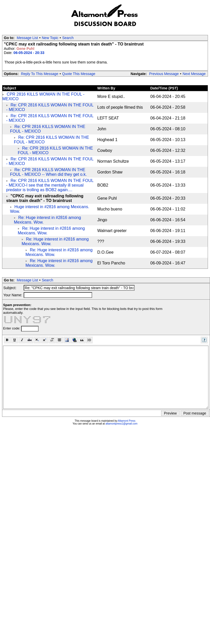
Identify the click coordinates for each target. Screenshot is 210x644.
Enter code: (12, 328)
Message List (27, 38)
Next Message (194, 74)
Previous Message (164, 74)
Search (68, 38)
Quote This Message (79, 74)
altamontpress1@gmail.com (121, 424)
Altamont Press (127, 421)
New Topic (50, 38)
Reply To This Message (40, 74)
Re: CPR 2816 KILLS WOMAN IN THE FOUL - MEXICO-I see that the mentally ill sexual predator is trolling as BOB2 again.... (50, 185)
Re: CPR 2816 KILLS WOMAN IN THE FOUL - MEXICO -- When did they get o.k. (48, 172)
